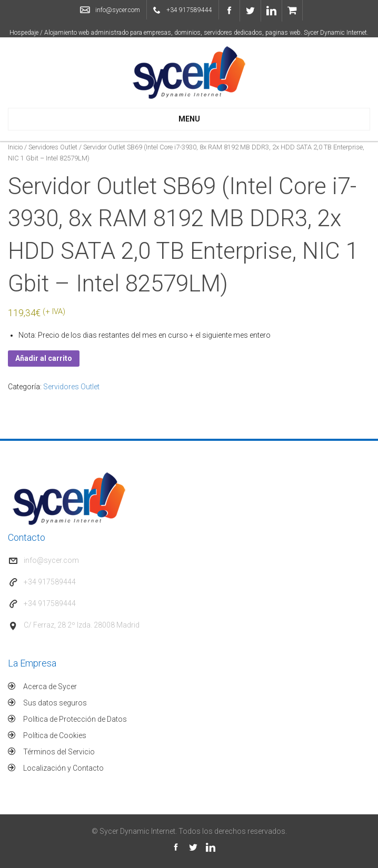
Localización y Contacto (63, 768)
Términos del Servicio (59, 752)
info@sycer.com (118, 10)
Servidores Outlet (53, 147)
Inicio (15, 147)
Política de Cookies (55, 735)
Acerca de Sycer (50, 687)
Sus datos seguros (55, 703)
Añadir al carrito (44, 358)
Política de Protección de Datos (75, 719)
